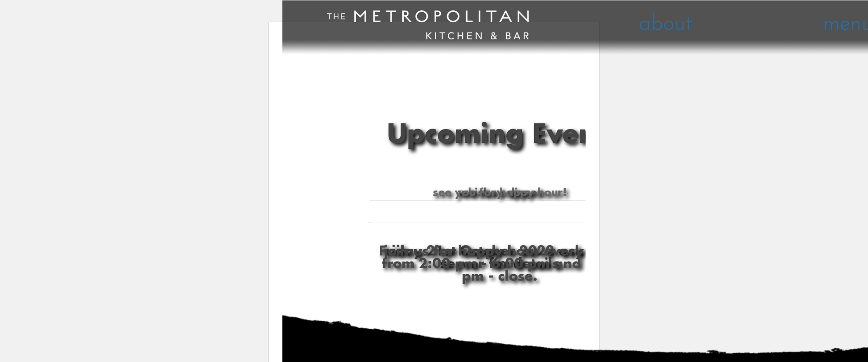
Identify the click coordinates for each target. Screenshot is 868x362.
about (666, 24)
